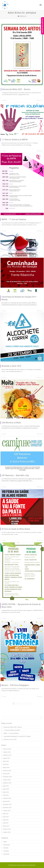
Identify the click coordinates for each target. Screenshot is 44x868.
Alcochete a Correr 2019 (15, 359)
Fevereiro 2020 (7, 749)
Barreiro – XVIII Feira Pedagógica (18, 676)
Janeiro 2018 (6, 801)
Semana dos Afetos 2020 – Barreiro (16, 89)
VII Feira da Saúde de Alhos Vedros (18, 524)
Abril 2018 (6, 795)
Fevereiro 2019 (7, 771)
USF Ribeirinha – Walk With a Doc (18, 471)
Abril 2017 (6, 823)
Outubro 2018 (7, 780)
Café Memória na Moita (15, 417)
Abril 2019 (6, 764)
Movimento (6, 854)
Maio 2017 (6, 820)
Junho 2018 (6, 789)
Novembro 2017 (7, 808)
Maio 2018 (6, 792)
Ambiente (6, 848)
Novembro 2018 (7, 777)
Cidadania (6, 851)
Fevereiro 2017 (7, 829)
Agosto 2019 (6, 758)
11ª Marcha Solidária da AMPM (17, 135)
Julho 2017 (6, 814)
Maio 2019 (6, 761)
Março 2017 (6, 826)
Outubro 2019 (7, 752)
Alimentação (7, 845)
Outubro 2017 (7, 811)
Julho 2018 (6, 786)
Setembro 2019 (7, 755)
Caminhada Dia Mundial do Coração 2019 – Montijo (17, 736)
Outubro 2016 (7, 832)
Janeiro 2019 (6, 774)
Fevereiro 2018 (7, 798)
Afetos (5, 842)
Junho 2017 (6, 817)
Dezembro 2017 (7, 804)
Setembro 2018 (7, 783)
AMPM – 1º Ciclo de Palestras (17, 210)
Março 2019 (6, 767)
